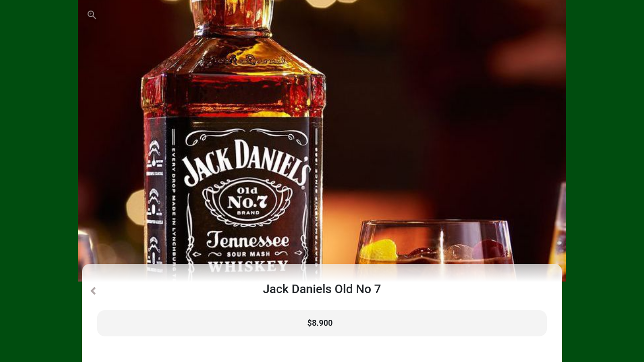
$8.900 (320, 323)
